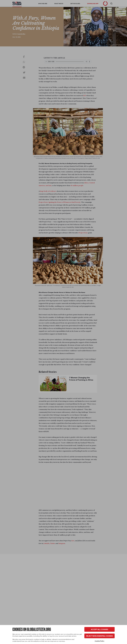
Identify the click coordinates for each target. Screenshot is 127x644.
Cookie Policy (100, 641)
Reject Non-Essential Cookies (99, 636)
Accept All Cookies (99, 629)
